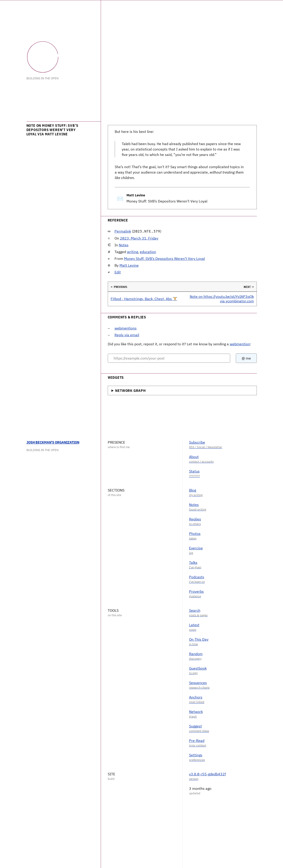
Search (195, 610)
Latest (194, 625)
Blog (193, 490)
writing (132, 252)
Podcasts (197, 577)
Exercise (196, 548)
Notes (124, 245)
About (194, 457)
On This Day (199, 639)
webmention (240, 344)
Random (196, 654)
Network (196, 712)
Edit (118, 272)
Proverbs (196, 591)
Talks (193, 562)
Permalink (123, 231)
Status (194, 471)
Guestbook (198, 668)
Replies (195, 519)
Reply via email (127, 335)
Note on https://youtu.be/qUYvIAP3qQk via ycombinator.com (222, 299)
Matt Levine (129, 265)
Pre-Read (197, 741)
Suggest (195, 726)
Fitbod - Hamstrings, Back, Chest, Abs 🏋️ (144, 299)
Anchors (196, 697)
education (148, 252)
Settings (196, 755)
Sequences (198, 683)
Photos (195, 534)
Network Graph (130, 390)
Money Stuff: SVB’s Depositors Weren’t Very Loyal (164, 259)
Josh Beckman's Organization (53, 442)
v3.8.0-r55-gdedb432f (207, 774)
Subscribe (197, 442)
